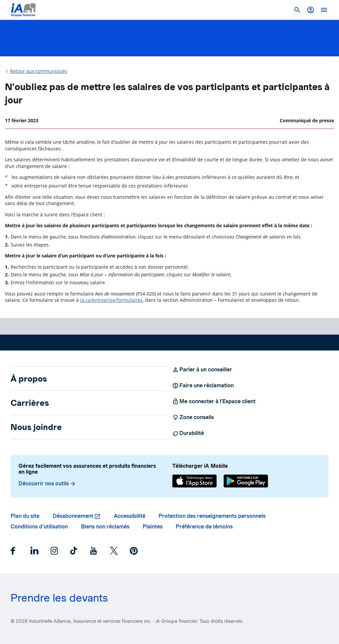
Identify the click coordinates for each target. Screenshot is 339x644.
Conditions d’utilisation (39, 527)
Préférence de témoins (204, 527)
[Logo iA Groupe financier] (23, 10)
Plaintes (153, 527)
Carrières (30, 403)
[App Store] (194, 482)
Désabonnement (73, 516)
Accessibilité (130, 516)
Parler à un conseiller (202, 370)
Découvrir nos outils (47, 484)
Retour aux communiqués (39, 71)
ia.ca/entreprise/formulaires (111, 300)
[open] (324, 10)
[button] (311, 10)
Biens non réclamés (105, 527)
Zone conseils (193, 417)
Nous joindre (36, 427)
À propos (29, 379)
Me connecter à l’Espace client (214, 402)
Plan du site (25, 516)
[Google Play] (246, 482)
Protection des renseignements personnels (212, 516)
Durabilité (188, 433)
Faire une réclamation (203, 386)
